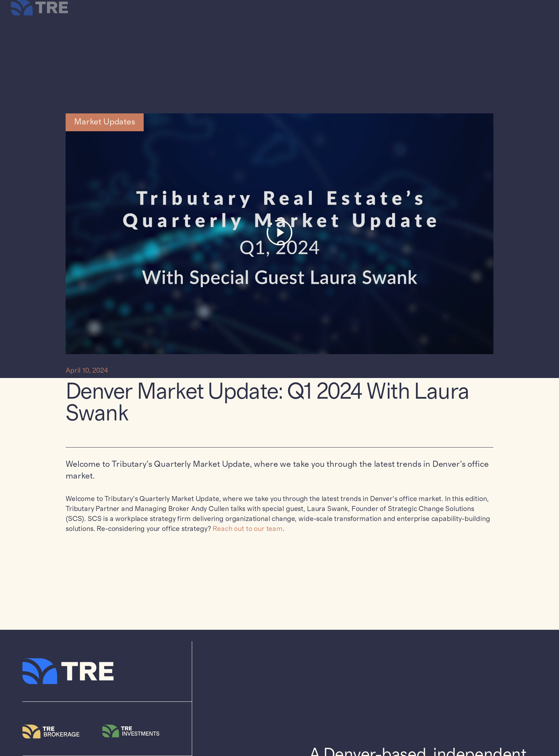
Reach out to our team (248, 529)
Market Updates (105, 122)
